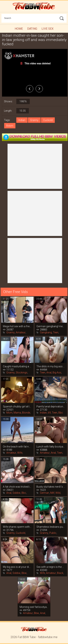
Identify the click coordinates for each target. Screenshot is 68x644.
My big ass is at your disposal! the (17, 567)
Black (60, 573)
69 (49, 413)
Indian (22, 120)
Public (53, 533)
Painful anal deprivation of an (51, 407)
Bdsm (10, 126)
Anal (49, 373)
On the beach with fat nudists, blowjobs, (17, 447)
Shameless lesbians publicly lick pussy (51, 527)
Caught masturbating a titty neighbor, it (17, 366)
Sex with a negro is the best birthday (51, 567)
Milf (52, 493)
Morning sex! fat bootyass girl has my (34, 607)
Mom (9, 413)
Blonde (26, 413)
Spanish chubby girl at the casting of (17, 407)
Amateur (21, 332)
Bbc (61, 413)
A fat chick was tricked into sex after (17, 487)
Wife (20, 453)
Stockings (22, 373)
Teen (56, 332)
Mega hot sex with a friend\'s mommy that (17, 326)
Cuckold (48, 120)
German (45, 493)
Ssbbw (17, 493)
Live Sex (48, 29)
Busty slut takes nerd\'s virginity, (51, 487)
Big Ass (57, 373)
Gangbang (46, 332)
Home (19, 29)
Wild (58, 493)
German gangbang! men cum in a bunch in (51, 326)
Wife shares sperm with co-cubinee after (17, 527)
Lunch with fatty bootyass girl (51, 447)
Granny (34, 120)
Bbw (24, 573)
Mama (17, 413)
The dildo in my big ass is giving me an (51, 366)
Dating (32, 29)
